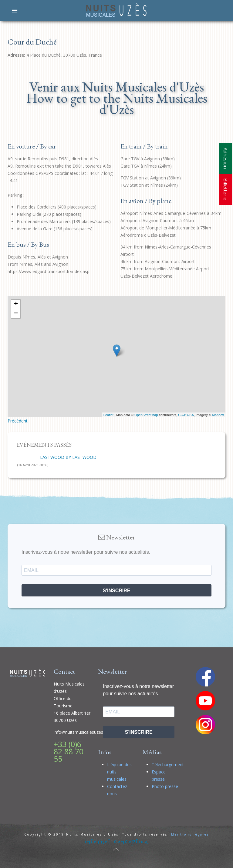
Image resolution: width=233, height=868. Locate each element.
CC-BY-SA (186, 415)
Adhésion (225, 158)
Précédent (18, 421)
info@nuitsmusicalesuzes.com (83, 732)
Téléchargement (168, 765)
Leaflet (108, 415)
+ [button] (16, 304)
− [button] (16, 314)
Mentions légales (190, 834)
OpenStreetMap (146, 415)
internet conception (116, 841)
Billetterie (225, 189)
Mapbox (218, 415)
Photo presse (165, 786)
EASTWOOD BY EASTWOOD (68, 457)
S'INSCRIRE (117, 591)
